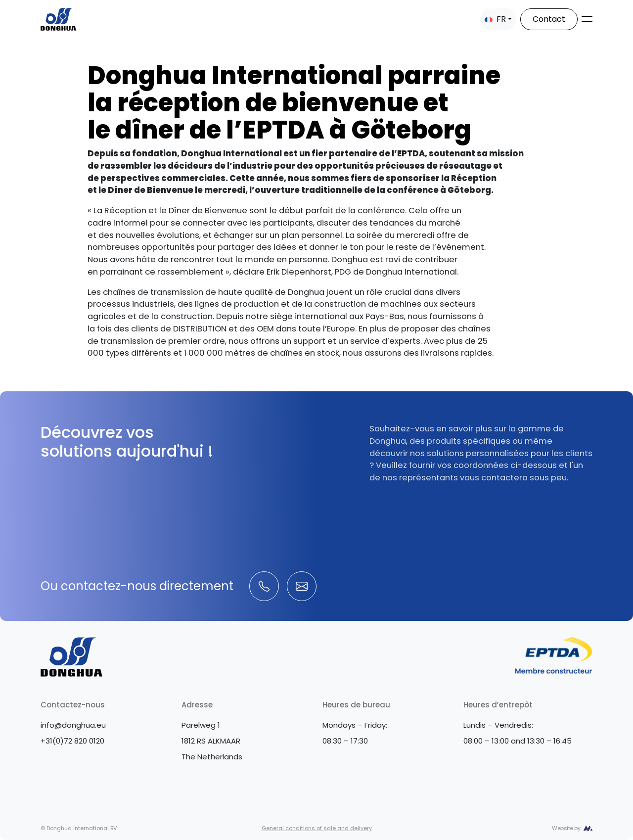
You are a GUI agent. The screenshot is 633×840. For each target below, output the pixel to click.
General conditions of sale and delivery (317, 828)
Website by (566, 828)
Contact (549, 19)
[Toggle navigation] (587, 19)
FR (495, 19)
